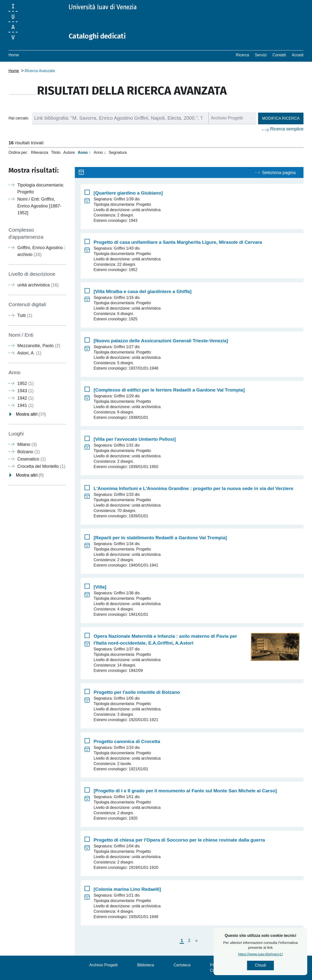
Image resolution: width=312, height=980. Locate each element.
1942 (25, 398)
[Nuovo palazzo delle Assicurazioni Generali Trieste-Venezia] (161, 341)
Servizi (261, 55)
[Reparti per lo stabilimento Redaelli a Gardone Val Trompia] (160, 538)
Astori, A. (29, 353)
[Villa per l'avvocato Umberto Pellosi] (135, 439)
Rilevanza (39, 152)
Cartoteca (182, 965)
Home (14, 55)
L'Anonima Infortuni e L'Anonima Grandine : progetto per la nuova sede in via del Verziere (193, 488)
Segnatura (118, 152)
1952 (25, 383)
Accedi (298, 55)
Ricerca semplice (287, 129)
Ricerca (243, 55)
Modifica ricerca (281, 118)
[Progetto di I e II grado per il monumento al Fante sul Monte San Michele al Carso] (185, 791)
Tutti (25, 315)
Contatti (279, 55)
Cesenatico (32, 459)
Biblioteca (146, 965)
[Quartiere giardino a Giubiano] (128, 193)
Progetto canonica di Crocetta (127, 741)
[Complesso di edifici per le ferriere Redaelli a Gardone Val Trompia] (169, 390)
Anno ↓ (100, 152)
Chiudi (277, 965)
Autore (69, 152)
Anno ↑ (84, 152)
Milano (27, 444)
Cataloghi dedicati (98, 36)
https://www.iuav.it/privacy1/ (277, 954)
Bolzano (29, 452)
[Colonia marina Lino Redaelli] (127, 889)
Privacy (216, 965)
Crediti (215, 970)
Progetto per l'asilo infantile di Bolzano (137, 692)
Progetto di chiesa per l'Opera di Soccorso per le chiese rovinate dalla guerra (179, 840)
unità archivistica (38, 285)
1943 (25, 391)
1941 (25, 405)
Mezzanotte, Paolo (39, 346)
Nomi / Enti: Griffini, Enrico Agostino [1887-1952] (39, 206)
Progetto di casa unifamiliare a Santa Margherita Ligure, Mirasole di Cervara (178, 242)
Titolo (56, 152)
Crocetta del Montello (41, 466)
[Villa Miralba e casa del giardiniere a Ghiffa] (143, 291)
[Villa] (100, 587)
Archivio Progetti (103, 965)
